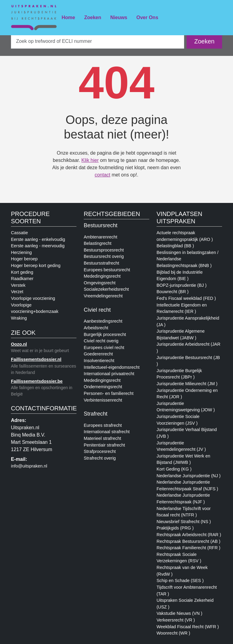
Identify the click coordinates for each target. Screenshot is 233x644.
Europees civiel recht (104, 348)
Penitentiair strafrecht (104, 445)
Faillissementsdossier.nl (36, 359)
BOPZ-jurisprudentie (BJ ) (182, 285)
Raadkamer (22, 279)
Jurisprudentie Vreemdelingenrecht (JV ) (181, 446)
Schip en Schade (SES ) (180, 581)
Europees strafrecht (103, 425)
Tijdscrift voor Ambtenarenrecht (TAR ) (187, 591)
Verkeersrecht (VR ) (176, 620)
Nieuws (119, 17)
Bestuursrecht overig (104, 256)
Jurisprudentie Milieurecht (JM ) (187, 384)
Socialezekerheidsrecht (106, 289)
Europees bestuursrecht (107, 270)
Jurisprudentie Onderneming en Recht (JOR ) (187, 394)
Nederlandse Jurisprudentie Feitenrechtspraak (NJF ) (183, 498)
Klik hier (90, 160)
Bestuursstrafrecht (101, 263)
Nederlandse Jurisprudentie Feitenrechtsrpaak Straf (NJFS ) (187, 485)
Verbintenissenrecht (103, 400)
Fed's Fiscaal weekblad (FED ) (186, 298)
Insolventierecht (99, 361)
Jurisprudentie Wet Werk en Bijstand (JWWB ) (183, 459)
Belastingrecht (98, 243)
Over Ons (147, 17)
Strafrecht (96, 414)
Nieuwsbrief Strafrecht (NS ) (184, 522)
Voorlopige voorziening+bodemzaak (35, 308)
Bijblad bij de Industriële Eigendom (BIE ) (180, 276)
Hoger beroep (24, 259)
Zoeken (93, 17)
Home (68, 17)
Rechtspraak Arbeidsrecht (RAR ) (189, 535)
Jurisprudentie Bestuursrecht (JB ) (188, 361)
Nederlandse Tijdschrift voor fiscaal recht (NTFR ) (184, 512)
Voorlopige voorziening (33, 298)
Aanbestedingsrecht (103, 321)
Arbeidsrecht (96, 328)
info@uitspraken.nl (29, 466)
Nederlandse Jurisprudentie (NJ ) (189, 476)
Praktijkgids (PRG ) (175, 528)
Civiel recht (97, 310)
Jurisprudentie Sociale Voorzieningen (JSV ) (178, 420)
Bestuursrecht (101, 225)
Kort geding (22, 272)
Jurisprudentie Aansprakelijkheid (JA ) (188, 321)
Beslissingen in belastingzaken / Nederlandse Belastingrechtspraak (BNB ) (187, 259)
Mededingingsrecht (102, 276)
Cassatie (19, 233)
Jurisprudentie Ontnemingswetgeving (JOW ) (186, 407)
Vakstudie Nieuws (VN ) (179, 613)
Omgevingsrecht (100, 283)
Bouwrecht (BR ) (173, 292)
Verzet (17, 292)
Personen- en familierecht (109, 393)
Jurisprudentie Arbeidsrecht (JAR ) (188, 348)
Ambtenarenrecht (100, 237)
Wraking (19, 318)
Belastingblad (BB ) (175, 246)
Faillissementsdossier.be (37, 381)
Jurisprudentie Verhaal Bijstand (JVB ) (187, 433)
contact (103, 175)
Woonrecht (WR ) (173, 633)
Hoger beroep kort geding (36, 265)
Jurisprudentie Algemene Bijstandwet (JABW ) (181, 334)
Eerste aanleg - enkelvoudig (38, 239)
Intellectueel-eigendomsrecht (112, 367)
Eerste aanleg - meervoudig (38, 246)
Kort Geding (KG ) (174, 469)
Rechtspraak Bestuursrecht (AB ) (188, 541)
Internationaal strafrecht (107, 432)
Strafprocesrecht (100, 451)
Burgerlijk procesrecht (105, 334)
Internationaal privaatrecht (109, 374)
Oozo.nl (19, 344)
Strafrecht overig (100, 458)
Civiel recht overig (101, 341)
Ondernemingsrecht (103, 387)
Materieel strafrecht (102, 438)
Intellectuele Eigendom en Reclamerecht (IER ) (182, 308)
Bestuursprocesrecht (104, 250)
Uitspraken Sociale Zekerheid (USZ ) (185, 604)
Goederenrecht (98, 354)
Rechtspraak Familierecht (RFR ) (188, 548)
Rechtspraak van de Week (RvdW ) (182, 571)
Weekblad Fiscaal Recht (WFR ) (188, 627)
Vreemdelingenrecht (103, 296)
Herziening (21, 252)
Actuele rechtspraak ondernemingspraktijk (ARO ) (185, 236)
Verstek (18, 285)
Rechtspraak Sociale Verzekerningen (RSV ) (179, 558)
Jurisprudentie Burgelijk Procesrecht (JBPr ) (179, 374)
